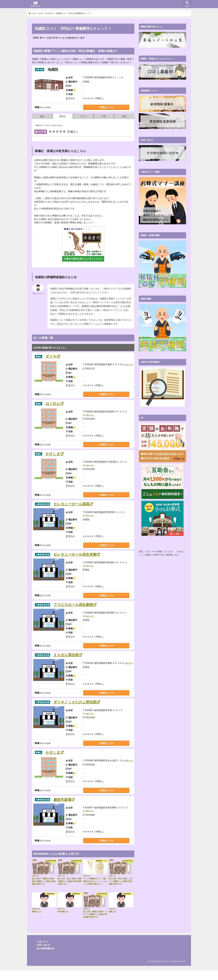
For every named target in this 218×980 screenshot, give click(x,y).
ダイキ (51, 357)
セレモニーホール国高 (72, 507)
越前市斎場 (62, 809)
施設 (42, 116)
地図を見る (90, 368)
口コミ (63, 116)
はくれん (53, 407)
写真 (104, 116)
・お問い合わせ (42, 954)
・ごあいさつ (41, 951)
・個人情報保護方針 (45, 958)
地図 (124, 116)
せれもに (165, 971)
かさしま (53, 457)
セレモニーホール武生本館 (75, 558)
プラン (83, 116)
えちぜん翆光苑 (66, 658)
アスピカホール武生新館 (73, 608)
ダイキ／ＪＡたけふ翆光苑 (75, 709)
